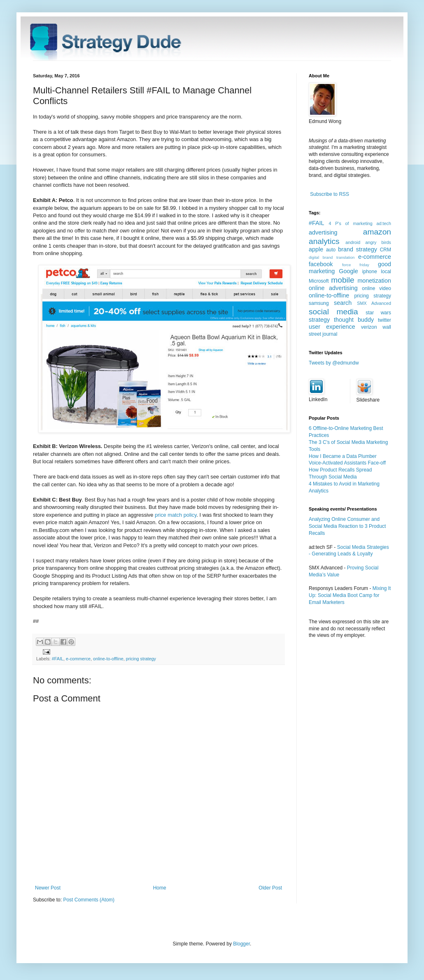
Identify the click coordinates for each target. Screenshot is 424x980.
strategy (319, 320)
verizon (369, 327)
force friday (356, 265)
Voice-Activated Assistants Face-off (347, 463)
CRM (386, 250)
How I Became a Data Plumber (343, 456)
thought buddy (354, 320)
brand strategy (358, 249)
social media (333, 312)
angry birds (378, 242)
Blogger (241, 944)
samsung (319, 303)
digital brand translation (332, 257)
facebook (321, 264)
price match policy (176, 515)
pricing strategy (141, 659)
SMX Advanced (374, 303)
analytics (324, 241)
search (343, 303)
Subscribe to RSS (330, 194)
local (386, 272)
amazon (377, 232)
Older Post (270, 888)
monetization (374, 281)
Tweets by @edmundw (334, 363)
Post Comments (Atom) (89, 900)
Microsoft (319, 281)
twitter (384, 320)
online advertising (333, 288)
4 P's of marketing (350, 223)
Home (160, 888)
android (353, 242)
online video (376, 288)
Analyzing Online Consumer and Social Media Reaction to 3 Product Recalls (347, 526)
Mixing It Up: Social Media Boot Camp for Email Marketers (350, 595)
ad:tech (384, 223)
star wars (378, 313)
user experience (332, 327)
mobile (343, 280)
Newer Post (48, 888)
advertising (323, 232)
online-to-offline (108, 659)
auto (331, 250)
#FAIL (58, 659)
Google (348, 271)
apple (316, 249)
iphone (370, 272)
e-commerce (78, 659)
